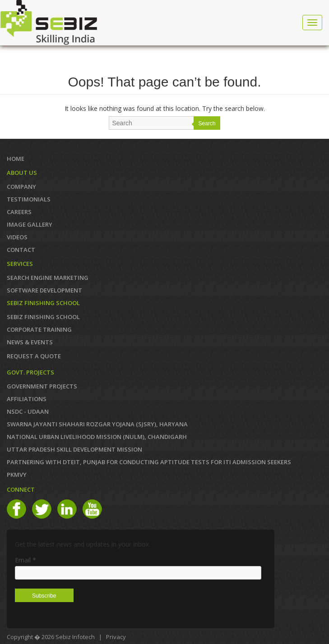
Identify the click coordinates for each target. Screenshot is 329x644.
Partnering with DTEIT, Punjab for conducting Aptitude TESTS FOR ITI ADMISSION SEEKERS (149, 462)
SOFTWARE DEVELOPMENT (44, 290)
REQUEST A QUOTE (34, 356)
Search (207, 123)
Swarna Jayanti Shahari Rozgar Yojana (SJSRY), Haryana (97, 424)
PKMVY (17, 475)
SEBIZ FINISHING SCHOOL (43, 317)
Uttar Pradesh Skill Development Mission (74, 449)
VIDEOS (17, 237)
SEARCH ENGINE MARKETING (48, 278)
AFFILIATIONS (27, 399)
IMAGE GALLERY (30, 224)
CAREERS (19, 212)
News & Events (30, 342)
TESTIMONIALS (29, 199)
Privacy (116, 637)
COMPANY (21, 187)
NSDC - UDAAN (28, 411)
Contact (21, 250)
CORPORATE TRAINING (39, 329)
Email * (25, 560)
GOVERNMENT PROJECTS (42, 386)
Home (16, 159)
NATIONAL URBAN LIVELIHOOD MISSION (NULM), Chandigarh (97, 437)
